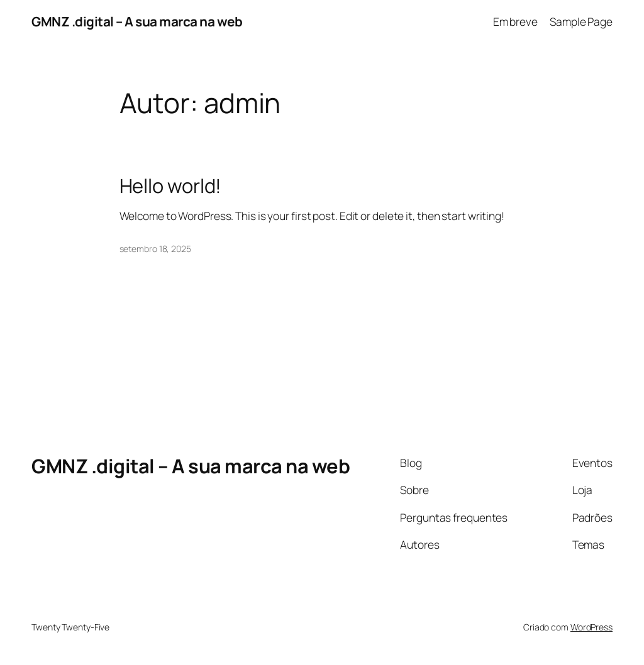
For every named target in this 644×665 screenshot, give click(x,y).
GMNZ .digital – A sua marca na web (137, 21)
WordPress (591, 627)
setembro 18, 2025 (155, 249)
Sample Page (581, 21)
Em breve (515, 21)
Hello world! (171, 186)
